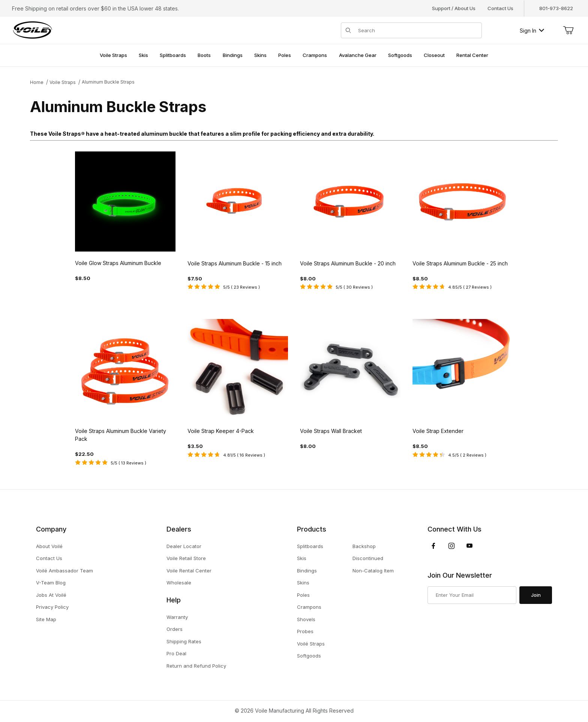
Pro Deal (176, 653)
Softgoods (309, 656)
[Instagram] (451, 546)
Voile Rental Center (189, 571)
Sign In (532, 31)
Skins (303, 583)
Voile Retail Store (186, 558)
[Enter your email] (472, 595)
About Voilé (49, 546)
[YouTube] (469, 546)
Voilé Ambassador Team (64, 571)
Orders (175, 629)
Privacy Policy (52, 607)
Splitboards (310, 546)
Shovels (306, 619)
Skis (302, 558)
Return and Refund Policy (196, 666)
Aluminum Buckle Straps (108, 82)
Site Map (46, 619)
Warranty (177, 617)
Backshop (364, 546)
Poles (303, 595)
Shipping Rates (184, 641)
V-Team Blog (51, 583)
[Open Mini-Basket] (568, 30)
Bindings (307, 571)
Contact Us (500, 8)
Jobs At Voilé (51, 595)
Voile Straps (63, 82)
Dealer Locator (184, 546)
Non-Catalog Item (373, 571)
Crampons (309, 607)
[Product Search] (418, 30)
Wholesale (179, 583)
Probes (305, 631)
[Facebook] (433, 546)
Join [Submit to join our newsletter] (536, 595)
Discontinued (368, 558)
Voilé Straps (311, 644)
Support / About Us (454, 8)
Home (37, 82)
